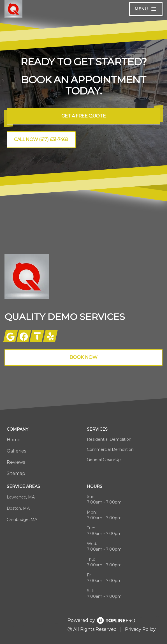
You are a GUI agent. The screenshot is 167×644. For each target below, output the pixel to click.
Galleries (16, 451)
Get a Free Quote (84, 116)
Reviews (16, 462)
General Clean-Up (104, 460)
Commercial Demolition (110, 449)
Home (14, 440)
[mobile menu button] (146, 9)
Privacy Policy (140, 629)
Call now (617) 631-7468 (41, 139)
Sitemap (16, 473)
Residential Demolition (109, 439)
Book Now (83, 357)
